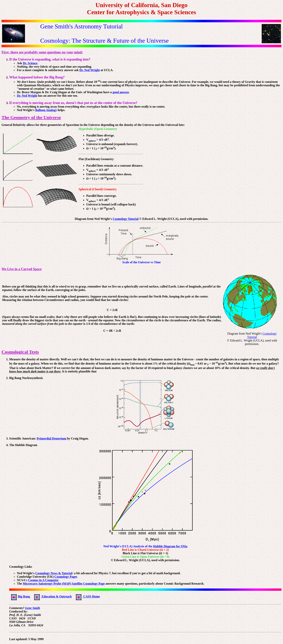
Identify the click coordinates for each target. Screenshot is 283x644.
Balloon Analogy (46, 110)
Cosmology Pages (66, 577)
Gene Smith (32, 608)
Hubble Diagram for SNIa (170, 546)
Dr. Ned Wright (90, 70)
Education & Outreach (52, 596)
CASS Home (87, 596)
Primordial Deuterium (52, 438)
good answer (121, 92)
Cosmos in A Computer (43, 580)
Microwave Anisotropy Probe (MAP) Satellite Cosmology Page (64, 584)
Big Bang (20, 596)
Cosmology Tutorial (126, 219)
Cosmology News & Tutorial (54, 573)
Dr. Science (30, 63)
